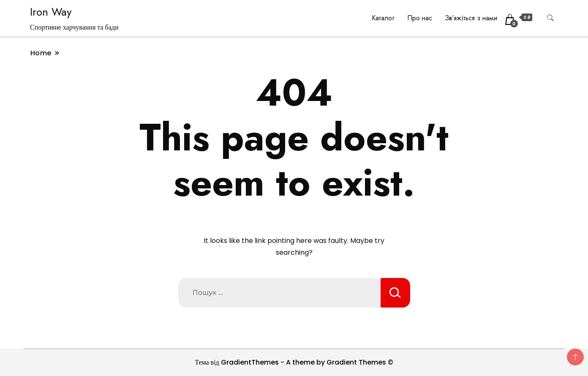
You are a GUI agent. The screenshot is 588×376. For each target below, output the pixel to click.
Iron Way (51, 12)
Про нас (420, 18)
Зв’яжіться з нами (471, 18)
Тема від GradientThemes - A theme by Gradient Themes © (294, 362)
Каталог (383, 18)
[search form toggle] (550, 18)
